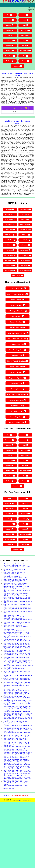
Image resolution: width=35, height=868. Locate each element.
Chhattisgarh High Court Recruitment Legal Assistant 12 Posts (16, 621)
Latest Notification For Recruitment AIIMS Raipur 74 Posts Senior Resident (16, 820)
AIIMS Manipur (10, 292)
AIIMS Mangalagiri (25, 251)
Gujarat (25, 20)
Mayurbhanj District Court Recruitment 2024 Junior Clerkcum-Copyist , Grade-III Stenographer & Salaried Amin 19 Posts (17, 764)
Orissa (25, 56)
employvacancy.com (24, 866)
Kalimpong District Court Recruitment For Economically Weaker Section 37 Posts (17, 780)
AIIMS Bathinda (25, 261)
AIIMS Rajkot (25, 281)
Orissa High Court (17, 404)
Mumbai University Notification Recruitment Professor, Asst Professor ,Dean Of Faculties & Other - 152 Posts (17, 667)
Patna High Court (17, 410)
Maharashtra (10, 20)
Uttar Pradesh (25, 30)
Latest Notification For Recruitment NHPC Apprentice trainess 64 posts (17, 844)
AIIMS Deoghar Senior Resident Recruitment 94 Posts (13, 711)
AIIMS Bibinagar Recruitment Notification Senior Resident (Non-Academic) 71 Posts (17, 624)
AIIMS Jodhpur (10, 240)
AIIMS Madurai (25, 271)
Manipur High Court (18, 393)
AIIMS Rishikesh (25, 246)
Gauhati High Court (17, 343)
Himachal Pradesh (25, 51)
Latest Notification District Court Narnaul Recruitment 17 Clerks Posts (16, 824)
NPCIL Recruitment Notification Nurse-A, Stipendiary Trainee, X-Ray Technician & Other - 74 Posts (17, 639)
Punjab (25, 25)
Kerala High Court (17, 376)
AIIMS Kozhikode (18, 297)
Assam (25, 15)
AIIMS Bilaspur (10, 271)
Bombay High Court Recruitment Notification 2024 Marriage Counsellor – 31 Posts (17, 672)
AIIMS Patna (25, 240)
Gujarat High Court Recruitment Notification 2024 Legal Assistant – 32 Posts (17, 677)
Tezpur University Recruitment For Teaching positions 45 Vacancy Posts (16, 795)
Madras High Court (17, 387)
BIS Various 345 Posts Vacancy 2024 (15, 602)
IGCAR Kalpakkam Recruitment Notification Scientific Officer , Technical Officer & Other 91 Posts (17, 784)
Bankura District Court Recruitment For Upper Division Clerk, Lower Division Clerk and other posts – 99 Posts (17, 816)
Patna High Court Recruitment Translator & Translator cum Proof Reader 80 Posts (17, 792)
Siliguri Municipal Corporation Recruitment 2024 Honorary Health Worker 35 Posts (17, 746)
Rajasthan (10, 25)
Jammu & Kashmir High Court (18, 360)
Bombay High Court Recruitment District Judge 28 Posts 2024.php (17, 599)
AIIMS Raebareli (10, 251)
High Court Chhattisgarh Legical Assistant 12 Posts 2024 (14, 606)
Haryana (25, 46)
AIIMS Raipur (10, 246)
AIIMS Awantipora (25, 276)
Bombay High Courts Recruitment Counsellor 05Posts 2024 (14, 596)
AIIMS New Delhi (25, 230)
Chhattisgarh (10, 51)
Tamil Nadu (10, 61)
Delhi (10, 15)
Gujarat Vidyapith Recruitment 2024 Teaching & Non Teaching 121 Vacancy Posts (16, 776)
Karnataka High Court (17, 371)
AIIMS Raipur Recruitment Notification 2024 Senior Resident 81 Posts (16, 656)
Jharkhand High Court (18, 365)
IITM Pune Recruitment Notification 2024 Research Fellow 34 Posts (17, 646)
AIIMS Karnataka (25, 292)
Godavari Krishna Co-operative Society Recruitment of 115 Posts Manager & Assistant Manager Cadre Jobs (16, 806)
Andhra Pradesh (10, 41)
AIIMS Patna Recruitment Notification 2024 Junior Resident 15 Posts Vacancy (16, 681)
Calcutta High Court (17, 326)
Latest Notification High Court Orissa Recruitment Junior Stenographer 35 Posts (17, 840)
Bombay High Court (17, 320)
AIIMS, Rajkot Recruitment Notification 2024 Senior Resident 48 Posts (17, 649)
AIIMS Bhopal (10, 235)
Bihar (10, 35)
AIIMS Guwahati (10, 266)
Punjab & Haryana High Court (18, 415)
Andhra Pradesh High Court (17, 315)
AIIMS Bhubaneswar (25, 236)
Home (6, 862)
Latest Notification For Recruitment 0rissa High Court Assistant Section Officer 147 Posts (16, 853)
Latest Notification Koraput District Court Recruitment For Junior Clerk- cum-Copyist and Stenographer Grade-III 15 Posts (17, 835)
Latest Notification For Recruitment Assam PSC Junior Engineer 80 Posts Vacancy (16, 848)
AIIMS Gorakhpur (10, 261)
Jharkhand (10, 46)
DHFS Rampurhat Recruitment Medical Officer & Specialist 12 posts (15, 609)
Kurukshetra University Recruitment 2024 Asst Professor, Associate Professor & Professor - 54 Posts (17, 685)
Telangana (25, 61)
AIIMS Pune (10, 230)
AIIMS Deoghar (10, 281)
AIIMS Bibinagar (10, 286)
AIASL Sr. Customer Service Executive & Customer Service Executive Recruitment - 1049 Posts (17, 719)
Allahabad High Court (17, 309)
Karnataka (10, 30)
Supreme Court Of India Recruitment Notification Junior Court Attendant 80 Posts (17, 617)
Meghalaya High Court (17, 399)
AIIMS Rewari (25, 286)
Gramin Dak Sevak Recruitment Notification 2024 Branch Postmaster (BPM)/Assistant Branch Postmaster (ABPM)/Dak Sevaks (16, 661)
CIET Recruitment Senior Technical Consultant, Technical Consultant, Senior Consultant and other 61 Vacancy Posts (17, 811)
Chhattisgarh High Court (17, 332)
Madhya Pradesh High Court (17, 382)
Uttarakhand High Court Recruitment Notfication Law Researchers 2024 (15, 586)
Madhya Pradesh (10, 56)
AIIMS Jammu (25, 266)
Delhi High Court (17, 337)
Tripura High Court (17, 438)
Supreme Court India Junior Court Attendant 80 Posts (14, 592)
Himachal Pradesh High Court (17, 354)
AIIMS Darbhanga (10, 276)
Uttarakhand (17, 66)
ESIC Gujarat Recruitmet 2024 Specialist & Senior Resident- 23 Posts (17, 690)
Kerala (25, 41)
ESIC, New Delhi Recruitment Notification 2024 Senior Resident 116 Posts (17, 653)
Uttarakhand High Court (17, 443)
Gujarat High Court (17, 348)
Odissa (25, 560)
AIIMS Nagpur (10, 256)
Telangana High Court (17, 432)
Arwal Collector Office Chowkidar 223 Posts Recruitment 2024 (16, 735)
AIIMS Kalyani (25, 256)
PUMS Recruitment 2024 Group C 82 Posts (17, 692)
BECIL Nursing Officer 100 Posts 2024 (16, 603)
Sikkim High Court (17, 427)
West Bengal (25, 35)
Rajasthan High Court (17, 421)
